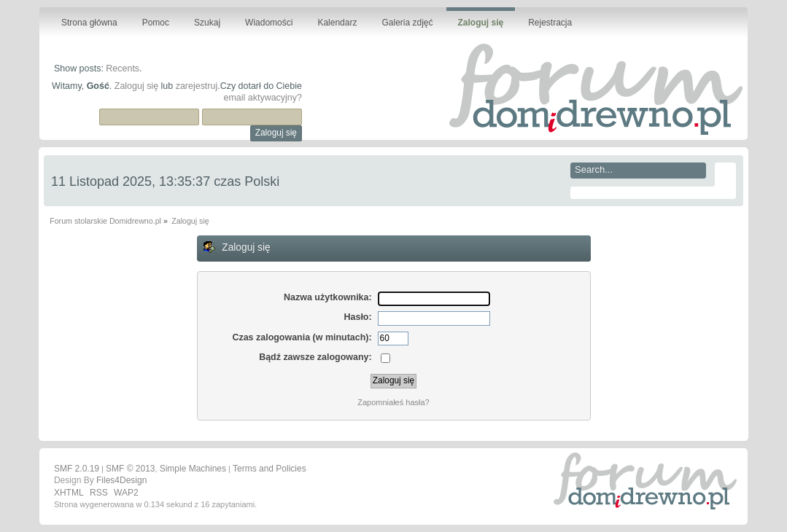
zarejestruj (197, 86)
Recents (123, 69)
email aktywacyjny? (263, 98)
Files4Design (121, 480)
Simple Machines (193, 469)
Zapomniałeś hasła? (393, 402)
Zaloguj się (136, 86)
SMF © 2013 (131, 469)
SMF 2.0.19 (77, 469)
